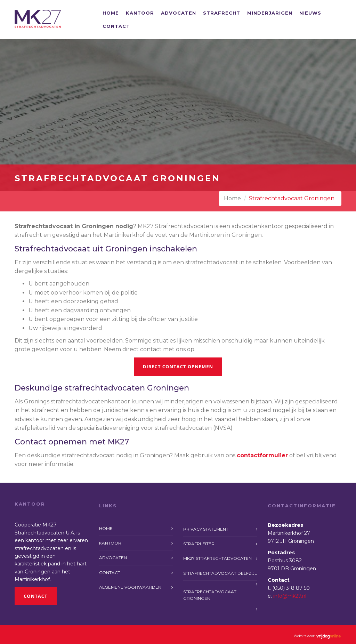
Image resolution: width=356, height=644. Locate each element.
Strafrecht (222, 13)
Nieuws (310, 13)
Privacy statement (206, 529)
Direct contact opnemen (178, 367)
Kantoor (140, 13)
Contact (116, 26)
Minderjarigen (270, 13)
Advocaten (179, 13)
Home (111, 13)
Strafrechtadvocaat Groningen (210, 595)
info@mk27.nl (290, 596)
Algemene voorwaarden (130, 587)
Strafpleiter (199, 544)
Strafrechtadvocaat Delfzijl (220, 573)
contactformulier (262, 455)
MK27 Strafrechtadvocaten (217, 558)
